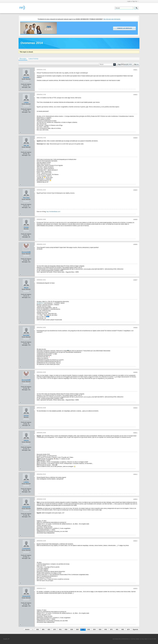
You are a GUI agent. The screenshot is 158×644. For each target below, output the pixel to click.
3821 (123, 629)
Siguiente (135, 629)
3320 (77, 629)
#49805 (135, 220)
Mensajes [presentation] (23, 59)
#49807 (135, 280)
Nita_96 (26, 146)
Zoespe (26, 227)
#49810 (135, 408)
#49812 (135, 474)
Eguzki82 (26, 77)
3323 (94, 629)
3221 (49, 629)
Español (6, 639)
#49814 (135, 541)
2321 (38, 629)
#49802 (135, 95)
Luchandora (26, 549)
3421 (117, 629)
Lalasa (26, 102)
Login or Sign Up (133, 1)
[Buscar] (125, 8)
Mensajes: (25, 87)
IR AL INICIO (145, 639)
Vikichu (26, 440)
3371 (111, 629)
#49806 (135, 244)
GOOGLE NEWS (135, 639)
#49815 (135, 589)
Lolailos (26, 482)
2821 (43, 629)
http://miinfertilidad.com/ (53, 212)
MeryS (26, 288)
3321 (83, 629)
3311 (60, 629)
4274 (128, 629)
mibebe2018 (26, 507)
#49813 (135, 499)
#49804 (135, 190)
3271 (55, 629)
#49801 (135, 70)
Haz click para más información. (112, 19)
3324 (100, 629)
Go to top (153, 639)
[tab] (23, 59)
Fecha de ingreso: (26, 84)
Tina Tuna (26, 198)
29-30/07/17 (40, 303)
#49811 (135, 433)
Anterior (27, 629)
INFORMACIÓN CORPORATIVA (121, 639)
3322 (89, 629)
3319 (72, 629)
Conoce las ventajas (124, 28)
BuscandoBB (26, 252)
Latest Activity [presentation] (33, 59)
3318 (66, 629)
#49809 (135, 372)
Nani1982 (26, 335)
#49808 (135, 328)
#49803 (135, 138)
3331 (106, 629)
